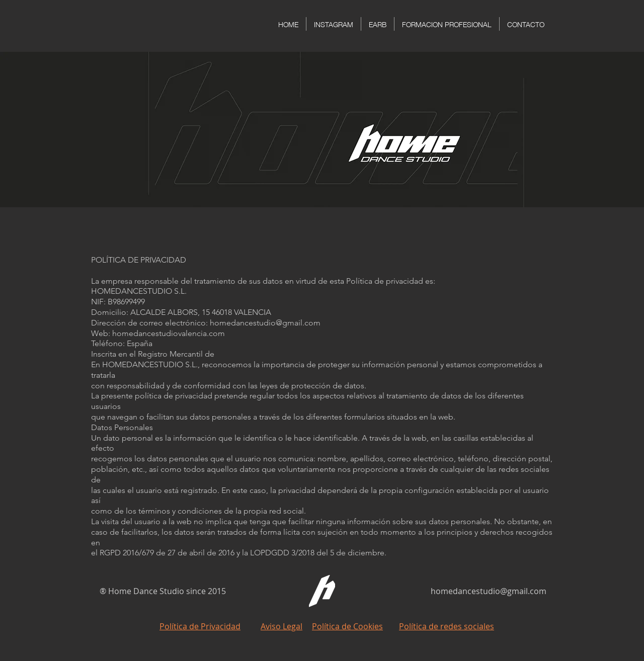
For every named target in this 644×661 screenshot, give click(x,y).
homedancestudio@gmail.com (489, 591)
